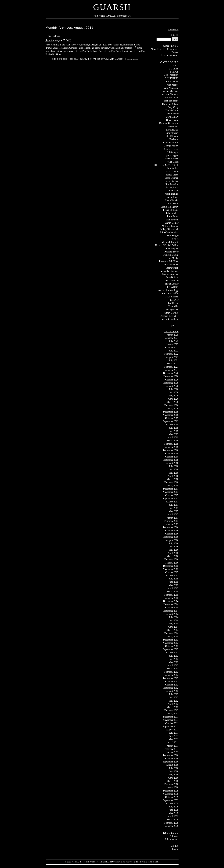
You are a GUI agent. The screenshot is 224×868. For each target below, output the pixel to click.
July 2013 (174, 656)
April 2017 (173, 514)
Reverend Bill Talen (169, 261)
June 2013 (174, 659)
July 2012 (174, 694)
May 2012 (174, 701)
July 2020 (174, 389)
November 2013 (171, 643)
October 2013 (172, 646)
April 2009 (173, 816)
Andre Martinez (171, 91)
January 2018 (172, 486)
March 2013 (173, 669)
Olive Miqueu (172, 248)
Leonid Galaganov (170, 207)
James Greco (172, 175)
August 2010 (172, 765)
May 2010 (174, 775)
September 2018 (171, 460)
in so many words (170, 55)
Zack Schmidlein (170, 319)
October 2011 (172, 723)
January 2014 (172, 636)
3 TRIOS (65, 59)
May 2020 (174, 396)
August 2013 (172, 652)
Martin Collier (172, 223)
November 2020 (171, 376)
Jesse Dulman (172, 178)
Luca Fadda (173, 216)
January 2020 (172, 409)
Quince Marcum (171, 255)
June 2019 (174, 431)
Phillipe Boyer (171, 252)
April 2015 (173, 588)
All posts (174, 836)
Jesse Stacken (172, 181)
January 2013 (172, 675)
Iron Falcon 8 (54, 36)
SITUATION (172, 287)
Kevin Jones (173, 197)
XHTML (149, 862)
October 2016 (172, 534)
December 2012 (171, 678)
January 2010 (172, 787)
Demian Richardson (169, 123)
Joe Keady (173, 191)
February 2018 (171, 482)
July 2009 (174, 807)
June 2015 (174, 582)
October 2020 (172, 380)
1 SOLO (174, 65)
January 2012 (172, 713)
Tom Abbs (173, 306)
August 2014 (172, 614)
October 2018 (172, 457)
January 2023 (172, 344)
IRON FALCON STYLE (97, 59)
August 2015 (172, 575)
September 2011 (171, 726)
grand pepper (172, 155)
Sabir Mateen (116, 59)
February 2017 (171, 521)
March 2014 (173, 630)
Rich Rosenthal (171, 265)
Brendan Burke (78, 59)
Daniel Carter (172, 110)
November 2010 (171, 758)
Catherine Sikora (170, 104)
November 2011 (171, 720)
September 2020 (171, 383)
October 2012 (172, 685)
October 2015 (172, 572)
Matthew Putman (170, 226)
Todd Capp (173, 303)
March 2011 (173, 746)
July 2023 (174, 341)
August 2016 (172, 540)
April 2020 (173, 399)
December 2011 (171, 717)
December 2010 (171, 755)
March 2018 (173, 479)
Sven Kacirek (172, 297)
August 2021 (172, 357)
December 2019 (171, 412)
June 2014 (174, 620)
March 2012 (173, 707)
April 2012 (173, 704)
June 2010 (174, 771)
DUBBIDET (172, 130)
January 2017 (172, 524)
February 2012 (171, 710)
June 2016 (174, 547)
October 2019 (172, 418)
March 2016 (173, 556)
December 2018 (171, 450)
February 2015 (171, 595)
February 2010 (171, 784)
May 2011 (173, 739)
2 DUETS (174, 69)
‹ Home (173, 30)
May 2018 (174, 473)
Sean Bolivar (172, 277)
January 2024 (172, 338)
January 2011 (172, 752)
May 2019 (174, 434)
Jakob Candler (172, 171)
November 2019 (171, 415)
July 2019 (174, 428)
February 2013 (171, 672)
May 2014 (174, 624)
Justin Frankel (172, 194)
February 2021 (171, 367)
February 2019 (171, 444)
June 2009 (174, 810)
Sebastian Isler (171, 280)
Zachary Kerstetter (169, 316)
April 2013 (173, 665)
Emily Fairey (172, 133)
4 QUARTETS (171, 75)
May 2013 (174, 662)
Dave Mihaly (172, 117)
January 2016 (172, 563)
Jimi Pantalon (172, 184)
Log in (175, 849)
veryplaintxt (107, 862)
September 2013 (171, 649)
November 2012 (171, 681)
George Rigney (171, 146)
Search (173, 35)
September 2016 (171, 537)
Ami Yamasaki (171, 88)
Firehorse (174, 139)
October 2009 (172, 797)
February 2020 (171, 405)
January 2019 (172, 447)
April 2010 (173, 778)
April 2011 (173, 742)
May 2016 (174, 550)
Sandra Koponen (170, 274)
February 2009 (171, 823)
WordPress (90, 862)
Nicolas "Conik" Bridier (167, 245)
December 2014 (171, 601)
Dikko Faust (173, 126)
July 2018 (174, 466)
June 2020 (174, 392)
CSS (157, 862)
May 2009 (174, 813)
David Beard (172, 120)
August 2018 (172, 463)
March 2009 (173, 820)
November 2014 (171, 604)
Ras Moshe (173, 258)
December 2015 (171, 566)
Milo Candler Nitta (169, 232)
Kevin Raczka (172, 200)
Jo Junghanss (172, 187)
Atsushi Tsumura (170, 94)
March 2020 (173, 402)
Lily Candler (172, 213)
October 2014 (172, 607)
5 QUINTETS (172, 78)
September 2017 (171, 498)
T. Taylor (174, 300)
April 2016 (173, 553)
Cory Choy (173, 107)
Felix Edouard (172, 136)
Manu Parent (172, 220)
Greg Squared (172, 159)
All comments (172, 839)
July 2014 (174, 617)
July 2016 (174, 543)
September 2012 (171, 688)
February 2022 (171, 354)
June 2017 (174, 508)
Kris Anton (173, 203)
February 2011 (171, 749)
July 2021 (174, 360)
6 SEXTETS (172, 82)
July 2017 (174, 505)
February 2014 (171, 633)
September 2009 (171, 800)
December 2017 (171, 489)
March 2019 (173, 441)
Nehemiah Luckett (170, 242)
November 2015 (171, 569)
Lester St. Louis (171, 210)
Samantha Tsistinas (169, 271)
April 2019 (173, 437)
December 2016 (171, 527)
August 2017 (172, 502)
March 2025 (173, 335)
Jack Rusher (173, 168)
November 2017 (171, 492)
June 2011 (173, 736)
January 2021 (172, 370)
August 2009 (172, 803)
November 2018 (171, 453)
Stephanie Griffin (170, 293)
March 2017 (173, 518)
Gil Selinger (173, 152)
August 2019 (172, 424)
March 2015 (173, 592)
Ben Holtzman (171, 97)
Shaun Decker (172, 284)
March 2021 (173, 364)
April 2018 (173, 476)
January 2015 (172, 598)
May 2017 (174, 511)
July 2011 (174, 733)
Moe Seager (173, 236)
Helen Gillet (173, 162)
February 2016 (171, 559)
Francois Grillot (171, 142)
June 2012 (174, 697)
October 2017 (172, 495)
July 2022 (174, 351)
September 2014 (171, 611)
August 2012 (172, 691)
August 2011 (172, 730)
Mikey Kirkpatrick (169, 229)
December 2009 (171, 791)
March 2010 (173, 781)
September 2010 (171, 762)
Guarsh (112, 7)
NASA (175, 239)
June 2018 (174, 469)
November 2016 (171, 530)
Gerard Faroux (171, 149)
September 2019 (171, 421)
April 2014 (173, 627)
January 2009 (172, 826)
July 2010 (174, 768)
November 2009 (171, 794)
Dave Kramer (172, 114)
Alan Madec (173, 85)
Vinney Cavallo (171, 313)
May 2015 (174, 585)
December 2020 (171, 373)
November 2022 (171, 347)
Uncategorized (171, 310)
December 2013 (171, 640)
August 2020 (172, 386)
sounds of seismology (168, 290)
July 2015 (174, 579)
